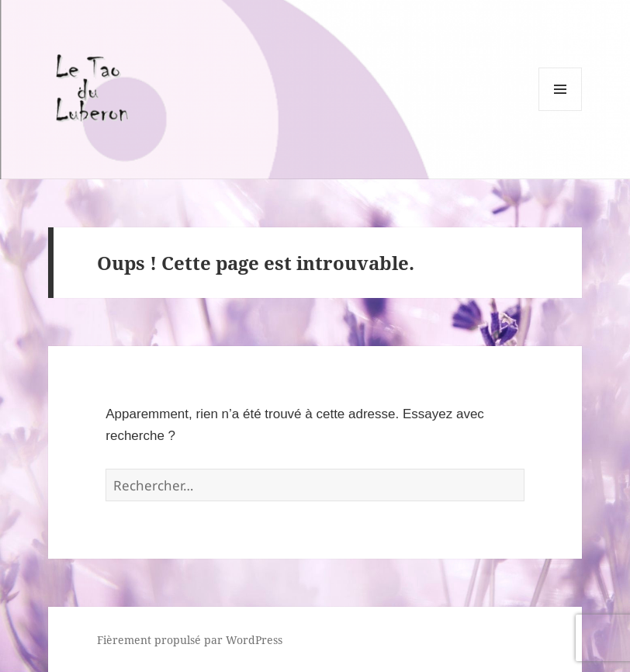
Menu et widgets (561, 111)
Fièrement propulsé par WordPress (190, 640)
